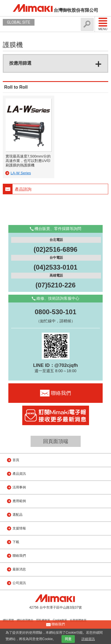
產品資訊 (19, 474)
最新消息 (19, 569)
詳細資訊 (88, 639)
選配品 (18, 515)
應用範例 (19, 501)
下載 (16, 542)
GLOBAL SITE (19, 22)
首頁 (16, 460)
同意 (68, 639)
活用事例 (19, 487)
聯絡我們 (19, 556)
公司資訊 (19, 583)
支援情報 (19, 528)
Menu (103, 24)
